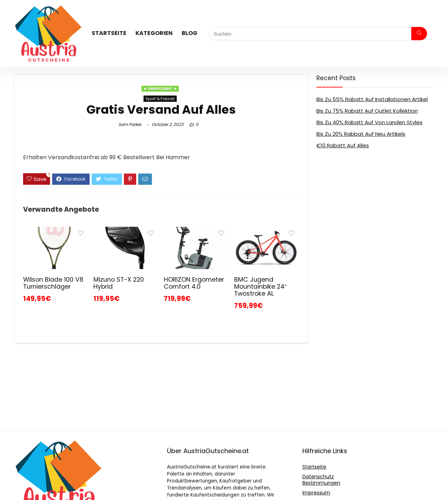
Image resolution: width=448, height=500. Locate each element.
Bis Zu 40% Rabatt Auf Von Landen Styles (369, 122)
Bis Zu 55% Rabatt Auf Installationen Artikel (372, 99)
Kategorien (154, 33)
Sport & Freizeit (160, 99)
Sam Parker (130, 124)
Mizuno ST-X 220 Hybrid (119, 283)
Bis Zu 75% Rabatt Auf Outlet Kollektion (367, 111)
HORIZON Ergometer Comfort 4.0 (194, 283)
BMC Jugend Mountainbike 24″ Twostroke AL (261, 287)
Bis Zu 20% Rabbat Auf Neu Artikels (361, 134)
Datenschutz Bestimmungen (321, 480)
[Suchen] (419, 34)
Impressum (316, 493)
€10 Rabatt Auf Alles (343, 145)
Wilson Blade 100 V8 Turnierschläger (53, 283)
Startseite (109, 33)
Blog (190, 33)
